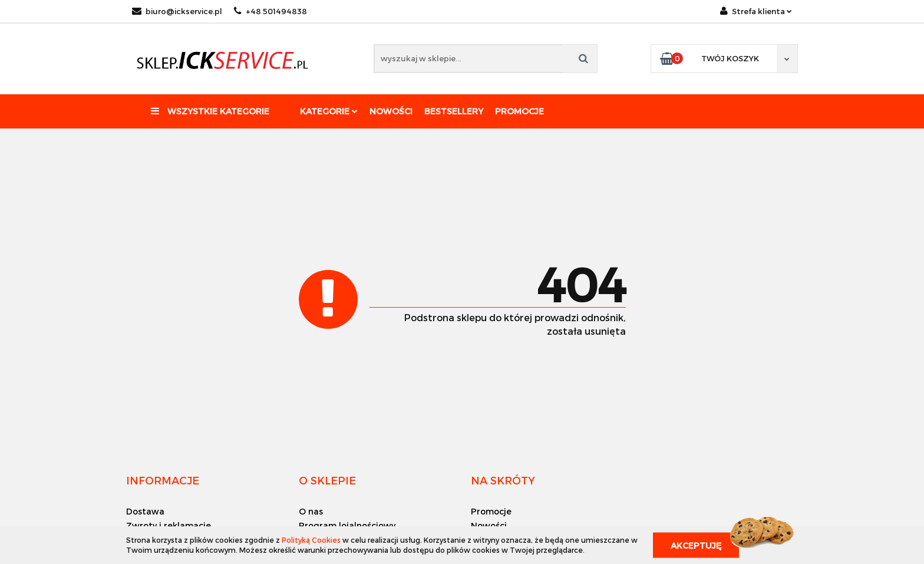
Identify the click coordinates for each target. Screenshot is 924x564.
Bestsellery (454, 111)
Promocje (519, 111)
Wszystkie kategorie (210, 111)
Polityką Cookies (311, 540)
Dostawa (145, 511)
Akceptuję (696, 545)
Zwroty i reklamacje (169, 525)
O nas (311, 511)
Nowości (391, 111)
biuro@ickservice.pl (177, 11)
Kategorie (329, 111)
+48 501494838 (270, 11)
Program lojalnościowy (347, 525)
